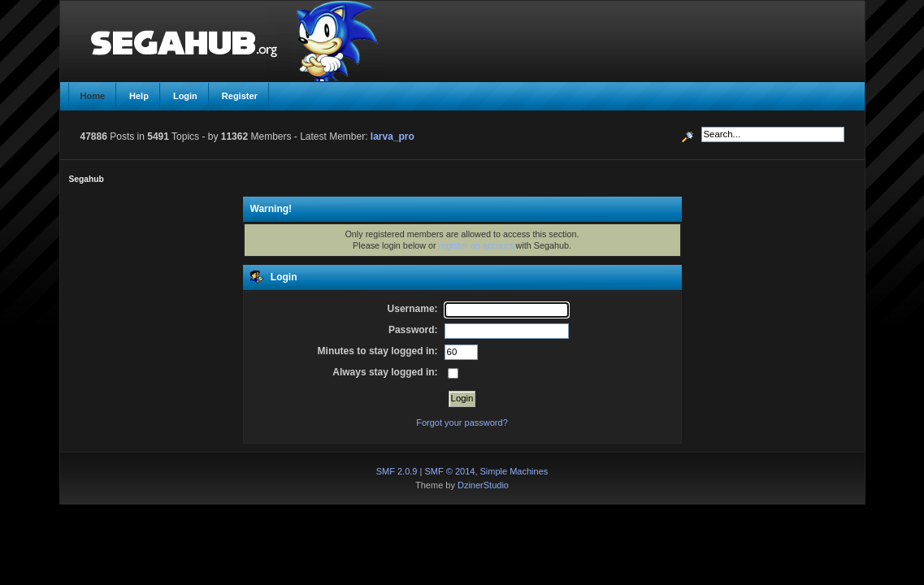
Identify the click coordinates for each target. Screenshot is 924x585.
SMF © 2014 (449, 471)
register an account (476, 245)
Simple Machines (514, 471)
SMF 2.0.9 (397, 471)
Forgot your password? (462, 422)
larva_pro (393, 136)
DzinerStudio (483, 485)
